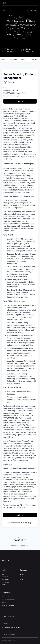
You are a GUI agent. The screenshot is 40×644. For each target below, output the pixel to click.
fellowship (6, 597)
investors (12, 634)
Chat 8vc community (9, 606)
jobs (4, 60)
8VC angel (5, 582)
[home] (5, 3)
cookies (11, 616)
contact (5, 585)
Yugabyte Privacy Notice (16, 508)
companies (13, 60)
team (22, 577)
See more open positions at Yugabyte (20, 523)
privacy (5, 616)
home (3, 574)
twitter (5, 634)
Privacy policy (14, 546)
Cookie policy (24, 546)
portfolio (5, 577)
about (22, 574)
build (4, 603)
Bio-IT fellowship (8, 600)
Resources (5, 580)
